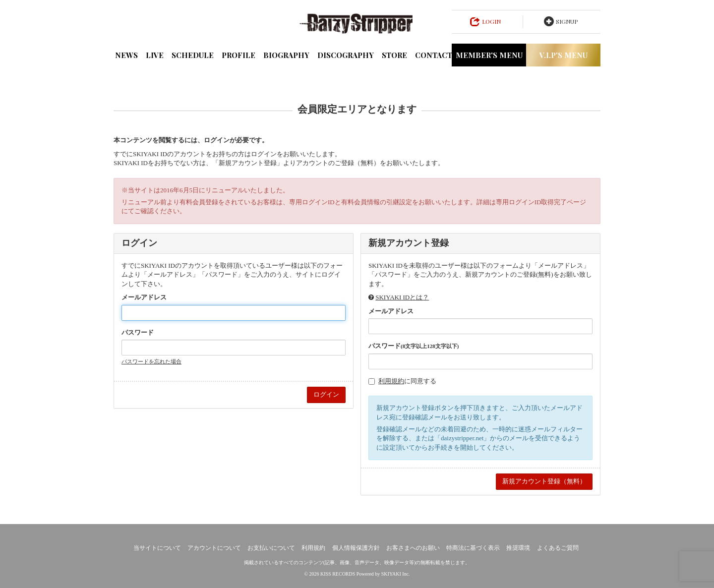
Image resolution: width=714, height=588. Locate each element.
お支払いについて (271, 548)
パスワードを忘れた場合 (151, 361)
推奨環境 (518, 548)
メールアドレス (144, 297)
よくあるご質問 (558, 548)
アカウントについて (214, 548)
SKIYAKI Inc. (396, 574)
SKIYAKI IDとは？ (402, 297)
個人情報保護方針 (356, 548)
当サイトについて (157, 548)
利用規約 (391, 381)
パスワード (138, 332)
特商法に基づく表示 (473, 548)
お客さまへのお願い (413, 548)
